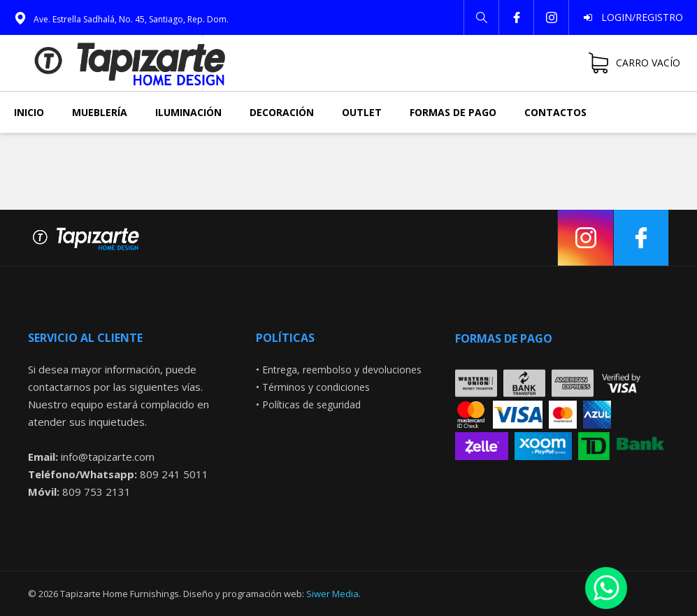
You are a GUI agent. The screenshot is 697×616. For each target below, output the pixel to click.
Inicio (29, 112)
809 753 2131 (96, 492)
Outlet (362, 112)
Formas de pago (453, 112)
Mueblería (100, 112)
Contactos (555, 112)
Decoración (282, 112)
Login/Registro (638, 17)
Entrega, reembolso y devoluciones (342, 370)
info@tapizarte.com (108, 457)
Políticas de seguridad (311, 404)
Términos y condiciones (316, 387)
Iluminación (188, 112)
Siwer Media (332, 594)
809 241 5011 (174, 474)
